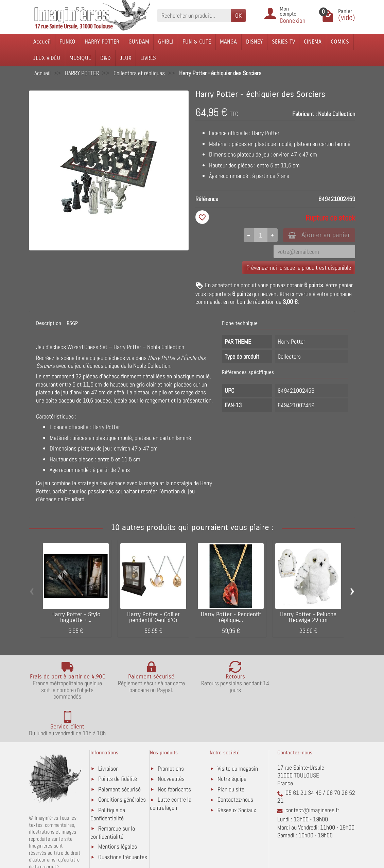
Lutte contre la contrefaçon (171, 767)
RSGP (72, 324)
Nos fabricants (174, 753)
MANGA (228, 42)
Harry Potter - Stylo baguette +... (76, 618)
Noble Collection (337, 114)
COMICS (340, 42)
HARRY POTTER (102, 42)
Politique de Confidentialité (108, 778)
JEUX (126, 58)
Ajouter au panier (319, 235)
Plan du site (231, 753)
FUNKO (67, 42)
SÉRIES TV (283, 42)
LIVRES (148, 58)
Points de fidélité (118, 742)
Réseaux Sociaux (237, 774)
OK (238, 15)
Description (49, 324)
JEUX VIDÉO (47, 58)
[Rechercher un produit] (194, 15)
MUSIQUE (80, 58)
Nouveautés (171, 742)
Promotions (171, 732)
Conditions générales (122, 763)
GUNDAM (139, 42)
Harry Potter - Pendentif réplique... (231, 618)
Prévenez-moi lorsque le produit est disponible (299, 268)
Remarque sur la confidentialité (113, 796)
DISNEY (254, 42)
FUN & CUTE (197, 42)
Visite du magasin (238, 732)
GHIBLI (166, 42)
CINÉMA (313, 42)
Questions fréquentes (123, 821)
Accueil (42, 42)
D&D (106, 58)
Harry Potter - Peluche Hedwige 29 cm (308, 618)
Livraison (108, 732)
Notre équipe (232, 742)
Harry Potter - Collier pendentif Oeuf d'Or (153, 618)
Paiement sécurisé (119, 753)
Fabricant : (304, 114)
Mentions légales (118, 810)
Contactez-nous (235, 763)
